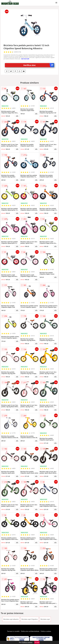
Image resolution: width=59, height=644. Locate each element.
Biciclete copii (45, 619)
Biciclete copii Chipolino (30, 619)
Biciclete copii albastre (11, 619)
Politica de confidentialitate (30, 631)
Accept (37, 642)
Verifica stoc (39, 65)
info (17, 116)
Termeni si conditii (13, 631)
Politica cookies (46, 631)
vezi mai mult (25, 59)
